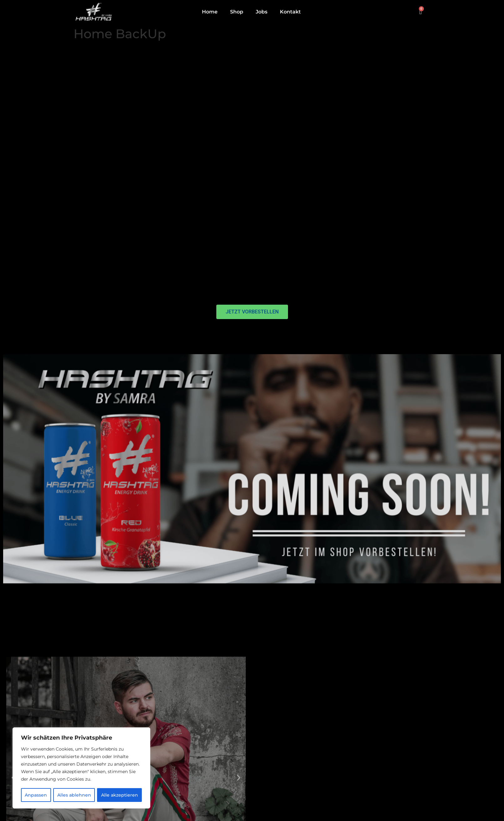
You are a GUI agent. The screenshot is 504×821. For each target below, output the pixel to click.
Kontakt (290, 12)
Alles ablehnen (74, 795)
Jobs (262, 12)
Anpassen (36, 795)
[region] (81, 768)
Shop (237, 12)
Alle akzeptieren (120, 795)
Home (210, 12)
